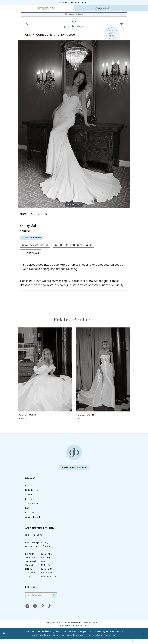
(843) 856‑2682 (34, 540)
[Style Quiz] (112, 34)
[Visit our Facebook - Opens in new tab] (27, 611)
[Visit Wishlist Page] (122, 25)
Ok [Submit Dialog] (143, 639)
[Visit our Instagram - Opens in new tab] (35, 611)
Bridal (28, 490)
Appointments (33, 521)
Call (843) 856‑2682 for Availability (82, 248)
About (29, 499)
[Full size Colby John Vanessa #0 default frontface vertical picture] (74, 125)
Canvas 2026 (66, 36)
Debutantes (32, 494)
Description (31, 257)
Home (27, 36)
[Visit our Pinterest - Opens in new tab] (42, 611)
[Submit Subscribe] (54, 600)
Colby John (44, 36)
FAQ (27, 512)
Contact (30, 517)
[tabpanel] (74, 125)
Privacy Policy (54, 628)
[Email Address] (41, 600)
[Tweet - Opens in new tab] (32, 215)
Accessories (32, 508)
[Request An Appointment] (74, 15)
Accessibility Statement (72, 628)
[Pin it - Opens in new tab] (39, 215)
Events (29, 503)
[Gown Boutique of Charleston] (74, 456)
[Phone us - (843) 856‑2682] (27, 25)
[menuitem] (46, 9)
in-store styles (78, 289)
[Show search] (126, 25)
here (113, 640)
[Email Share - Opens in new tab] (46, 215)
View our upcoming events (74, 3)
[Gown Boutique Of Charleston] (74, 25)
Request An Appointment (38, 248)
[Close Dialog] (4, 639)
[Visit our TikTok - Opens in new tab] (49, 611)
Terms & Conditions (92, 628)
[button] (22, 25)
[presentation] (45, 373)
